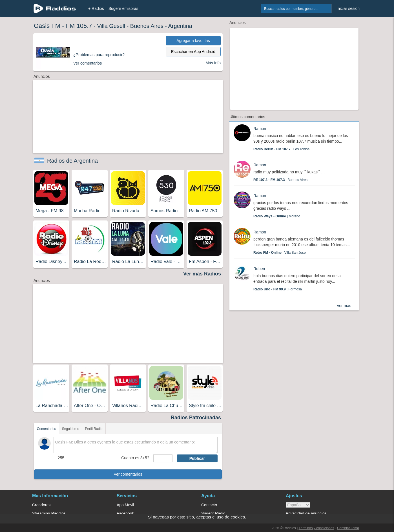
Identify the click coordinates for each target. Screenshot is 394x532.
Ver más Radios (202, 274)
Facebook (125, 513)
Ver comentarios (128, 474)
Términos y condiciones (316, 528)
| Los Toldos (281, 149)
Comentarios (47, 429)
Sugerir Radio (213, 513)
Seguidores (71, 429)
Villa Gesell (111, 26)
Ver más (344, 306)
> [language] (298, 505)
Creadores (41, 505)
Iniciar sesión (348, 8)
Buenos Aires (147, 26)
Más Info (213, 63)
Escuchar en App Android (193, 52)
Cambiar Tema (348, 528)
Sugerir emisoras (123, 8)
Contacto (209, 505)
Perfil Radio (94, 429)
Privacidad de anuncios (306, 513)
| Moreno (277, 216)
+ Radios (96, 8)
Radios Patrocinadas (196, 418)
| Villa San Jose (280, 253)
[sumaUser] (163, 458)
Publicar (197, 458)
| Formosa (278, 289)
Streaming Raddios (49, 513)
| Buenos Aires (280, 180)
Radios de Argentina (72, 161)
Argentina (180, 26)
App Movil (125, 505)
